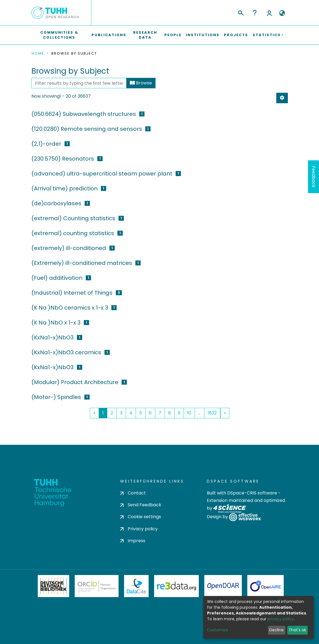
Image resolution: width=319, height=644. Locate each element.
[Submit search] (241, 12)
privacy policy (281, 619)
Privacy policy (139, 529)
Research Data (145, 35)
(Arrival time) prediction (65, 188)
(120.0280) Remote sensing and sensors (87, 129)
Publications (109, 35)
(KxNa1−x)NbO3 (53, 367)
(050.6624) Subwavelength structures (84, 114)
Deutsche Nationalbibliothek (53, 586)
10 (189, 413)
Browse (141, 83)
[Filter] (79, 83)
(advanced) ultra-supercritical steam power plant (102, 174)
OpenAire (266, 586)
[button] (282, 13)
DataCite (136, 586)
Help (255, 13)
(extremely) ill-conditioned (69, 248)
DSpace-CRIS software (252, 493)
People (173, 35)
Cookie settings (141, 517)
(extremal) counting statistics (73, 233)
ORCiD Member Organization (97, 586)
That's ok (297, 630)
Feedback (314, 177)
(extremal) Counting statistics (73, 218)
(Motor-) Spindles (56, 397)
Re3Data (176, 586)
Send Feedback (141, 505)
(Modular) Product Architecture (75, 382)
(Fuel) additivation (57, 278)
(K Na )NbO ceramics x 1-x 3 (70, 308)
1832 (212, 413)
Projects (236, 35)
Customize (218, 630)
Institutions (203, 35)
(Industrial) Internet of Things (72, 293)
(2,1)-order (46, 144)
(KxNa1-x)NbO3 (53, 337)
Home (38, 54)
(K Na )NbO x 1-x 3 (56, 323)
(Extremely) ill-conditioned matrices (82, 263)
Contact (133, 493)
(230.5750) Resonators (63, 159)
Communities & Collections (59, 35)
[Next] (225, 413)
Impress (133, 541)
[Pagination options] (282, 98)
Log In (269, 13)
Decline (277, 630)
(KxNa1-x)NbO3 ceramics (66, 352)
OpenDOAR (223, 586)
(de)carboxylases (56, 203)
